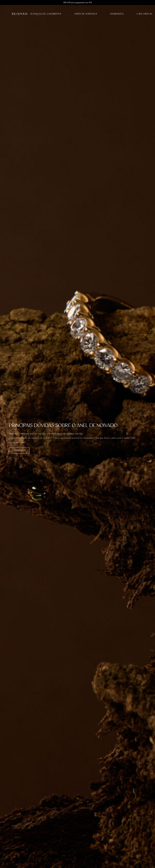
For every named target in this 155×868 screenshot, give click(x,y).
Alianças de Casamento (46, 14)
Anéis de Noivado (86, 14)
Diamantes (117, 14)
